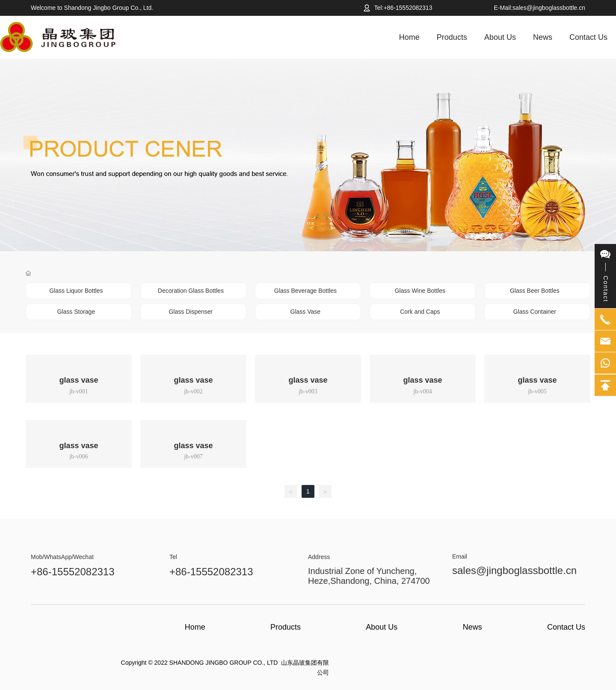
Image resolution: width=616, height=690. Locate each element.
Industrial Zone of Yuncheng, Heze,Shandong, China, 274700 (369, 576)
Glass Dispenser (191, 312)
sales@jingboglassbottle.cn (514, 570)
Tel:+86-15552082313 (403, 8)
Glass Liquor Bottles (76, 291)
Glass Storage (76, 312)
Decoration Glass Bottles (191, 291)
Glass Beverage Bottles (305, 291)
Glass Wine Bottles (420, 291)
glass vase (78, 380)
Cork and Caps (420, 312)
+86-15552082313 (73, 572)
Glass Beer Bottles (535, 291)
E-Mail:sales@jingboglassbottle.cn (540, 8)
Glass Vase (306, 312)
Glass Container (535, 312)
